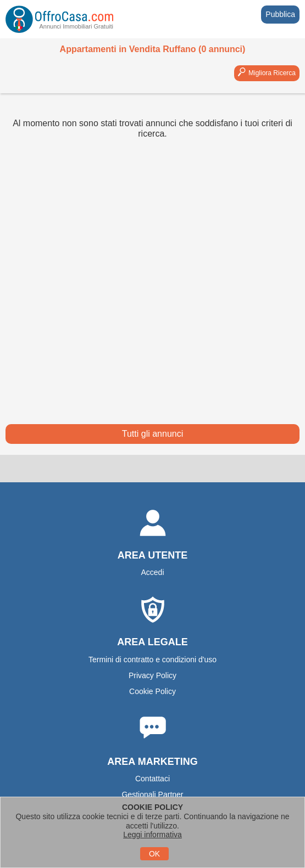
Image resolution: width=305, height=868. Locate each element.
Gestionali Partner (152, 794)
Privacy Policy (152, 675)
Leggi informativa (152, 835)
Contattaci (152, 779)
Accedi (152, 572)
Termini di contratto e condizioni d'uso (152, 660)
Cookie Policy (152, 691)
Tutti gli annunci (152, 434)
